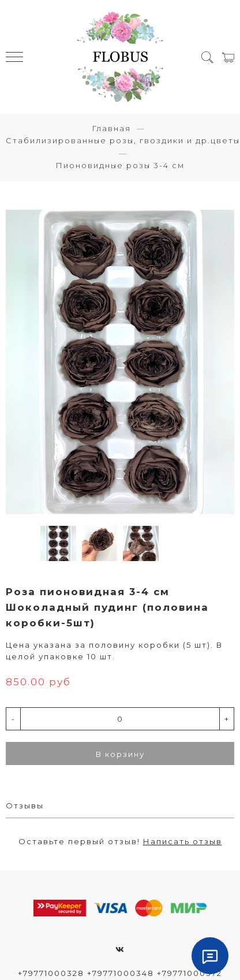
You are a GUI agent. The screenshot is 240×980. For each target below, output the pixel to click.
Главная (111, 128)
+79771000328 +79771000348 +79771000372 (120, 973)
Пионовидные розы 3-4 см (120, 165)
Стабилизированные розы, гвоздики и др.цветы (123, 140)
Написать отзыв (183, 841)
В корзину (120, 754)
